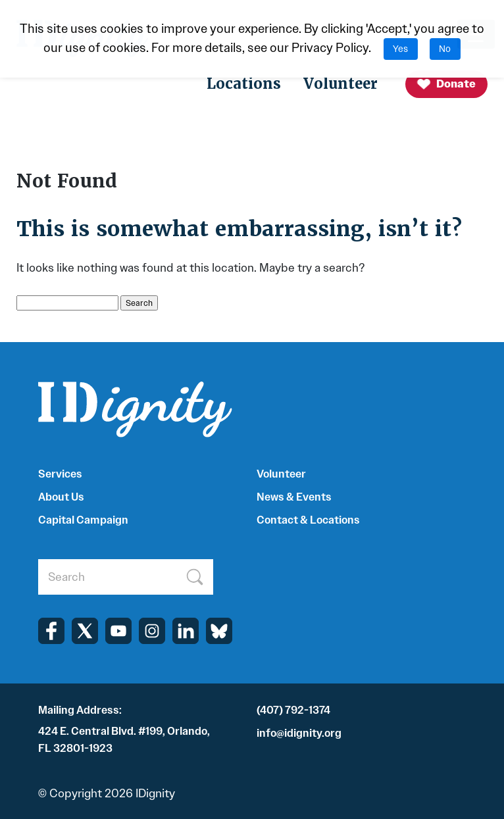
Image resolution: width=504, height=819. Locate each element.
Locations (244, 84)
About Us (61, 497)
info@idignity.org (299, 733)
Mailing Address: (80, 710)
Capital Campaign (83, 520)
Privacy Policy (330, 48)
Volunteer (340, 84)
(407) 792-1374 (293, 710)
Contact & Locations (308, 520)
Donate (446, 85)
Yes (400, 49)
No (445, 49)
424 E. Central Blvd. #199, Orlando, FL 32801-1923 (124, 740)
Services (60, 474)
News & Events (294, 497)
